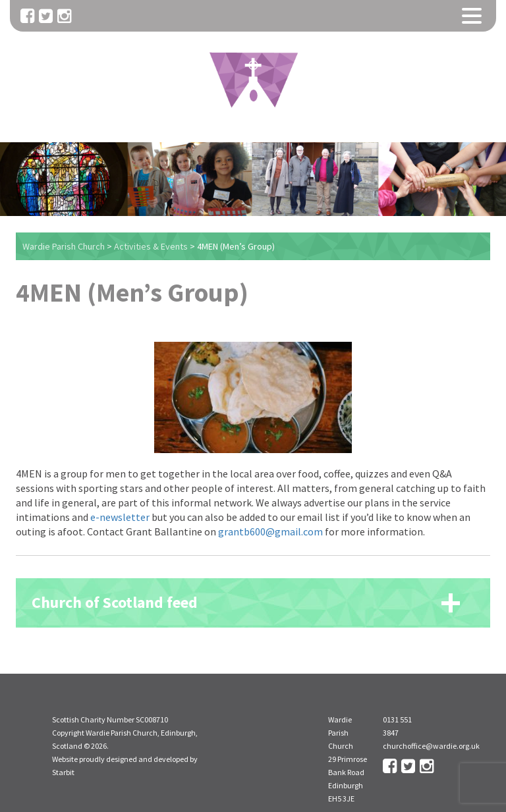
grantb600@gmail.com (270, 531)
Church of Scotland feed (115, 602)
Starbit (63, 772)
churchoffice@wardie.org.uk (431, 746)
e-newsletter (120, 517)
